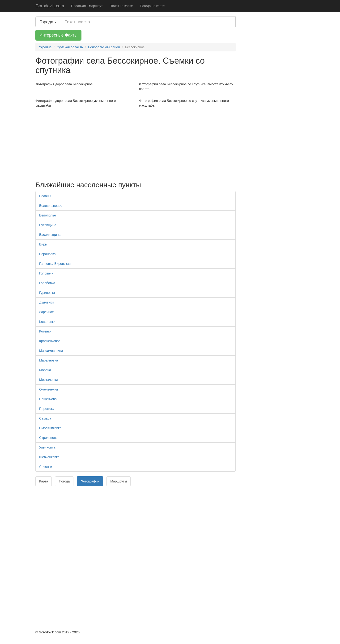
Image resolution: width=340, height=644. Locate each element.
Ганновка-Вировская (55, 264)
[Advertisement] (136, 143)
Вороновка (47, 254)
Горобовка (47, 283)
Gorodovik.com (50, 6)
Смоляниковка (50, 428)
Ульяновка (47, 447)
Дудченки (46, 302)
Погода (64, 481)
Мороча (45, 370)
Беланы (45, 196)
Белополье (48, 215)
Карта (44, 481)
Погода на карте (152, 6)
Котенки (45, 331)
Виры (43, 244)
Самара (45, 418)
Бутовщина (48, 225)
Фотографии (90, 481)
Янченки (46, 467)
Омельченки (49, 389)
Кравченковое (50, 341)
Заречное (47, 312)
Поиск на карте (121, 6)
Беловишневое (51, 206)
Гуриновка (47, 293)
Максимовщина (51, 351)
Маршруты (119, 481)
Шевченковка (49, 457)
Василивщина (50, 235)
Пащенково (48, 399)
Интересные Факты (58, 35)
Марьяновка (49, 360)
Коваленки (47, 322)
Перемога (47, 409)
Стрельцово (48, 438)
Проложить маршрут (87, 6)
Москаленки (48, 380)
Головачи (46, 273)
